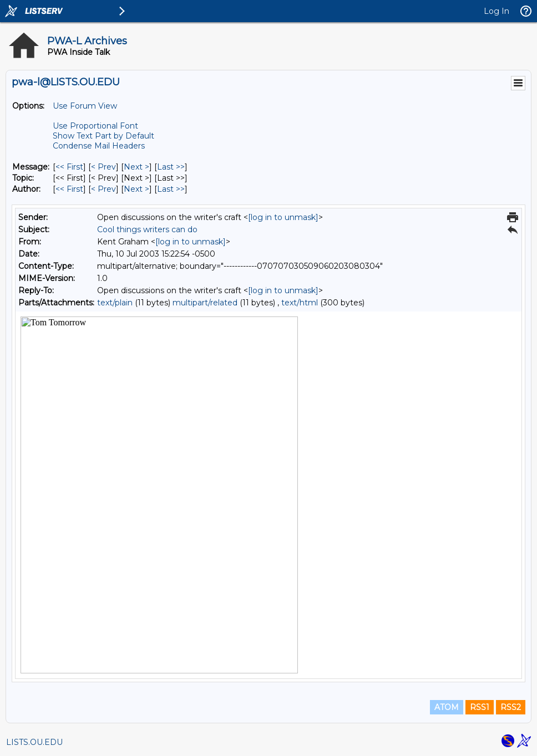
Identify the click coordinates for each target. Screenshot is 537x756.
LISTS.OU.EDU (34, 742)
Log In (497, 11)
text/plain (115, 303)
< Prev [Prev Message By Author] (103, 189)
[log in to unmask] (283, 217)
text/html (300, 303)
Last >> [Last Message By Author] (171, 189)
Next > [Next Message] (136, 167)
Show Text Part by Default (103, 136)
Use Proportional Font (95, 126)
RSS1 (480, 707)
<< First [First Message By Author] (69, 189)
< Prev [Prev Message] (103, 167)
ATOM (447, 707)
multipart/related (205, 303)
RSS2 (511, 707)
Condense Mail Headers (99, 146)
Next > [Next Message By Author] (136, 189)
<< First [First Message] (69, 167)
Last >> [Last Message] (171, 167)
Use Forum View (85, 106)
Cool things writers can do (147, 229)
